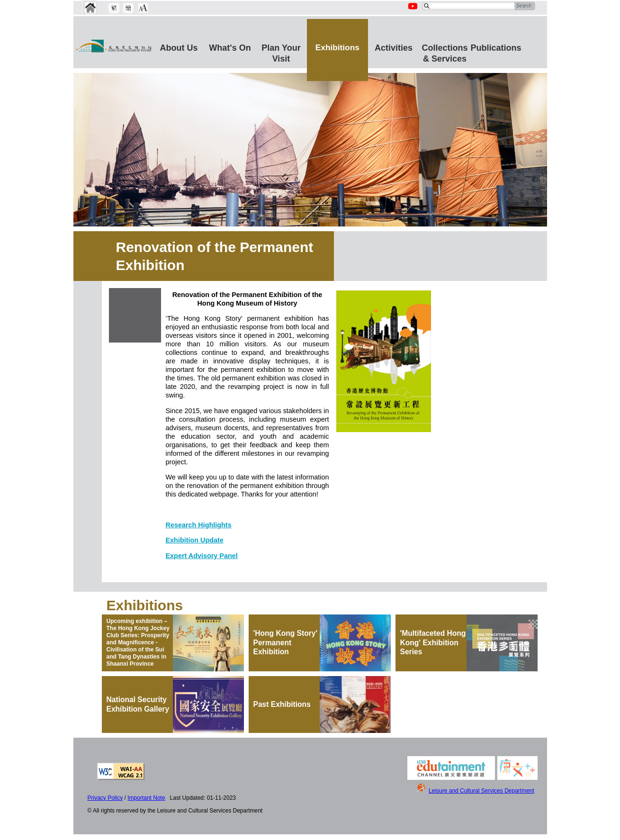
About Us (179, 48)
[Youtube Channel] (413, 11)
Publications (496, 48)
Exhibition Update (195, 540)
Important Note (146, 798)
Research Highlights (199, 525)
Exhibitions (337, 47)
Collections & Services (445, 52)
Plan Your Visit (281, 52)
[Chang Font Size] (143, 8)
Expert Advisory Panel (202, 556)
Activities (394, 48)
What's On (230, 48)
